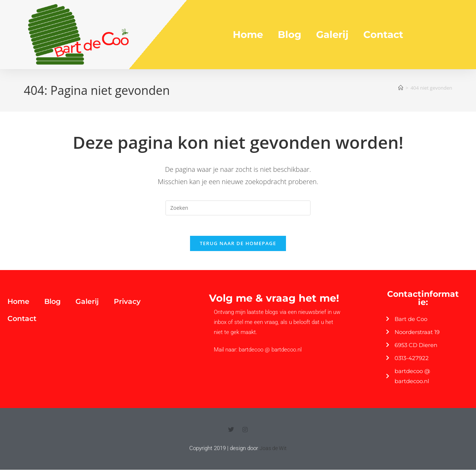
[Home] (401, 88)
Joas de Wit (273, 450)
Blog (290, 35)
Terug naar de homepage (238, 245)
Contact (383, 35)
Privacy (127, 304)
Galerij (332, 35)
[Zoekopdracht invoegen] (238, 208)
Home (248, 35)
